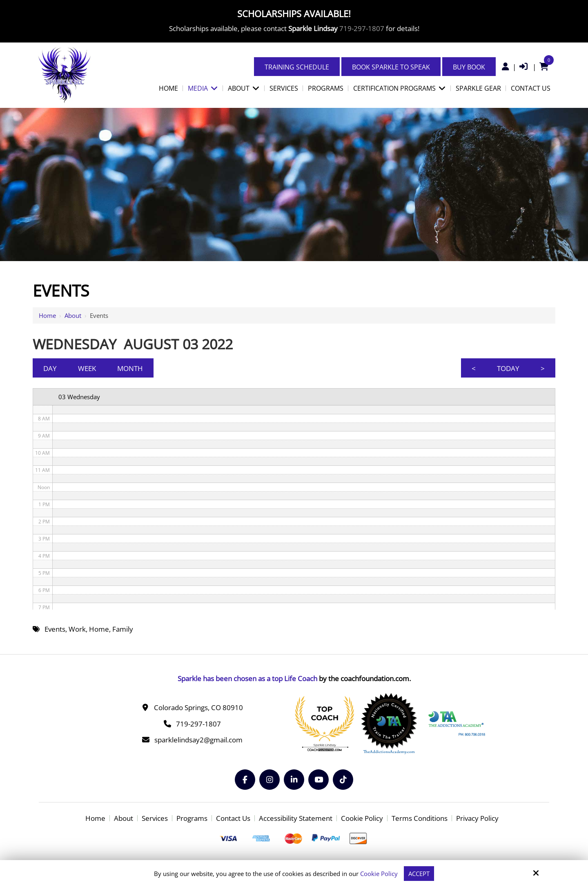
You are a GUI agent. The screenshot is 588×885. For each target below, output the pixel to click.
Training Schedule (297, 67)
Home (47, 315)
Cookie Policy (379, 874)
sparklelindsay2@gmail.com (198, 740)
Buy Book (469, 67)
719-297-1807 (362, 28)
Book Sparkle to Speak (391, 67)
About (73, 315)
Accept (419, 874)
